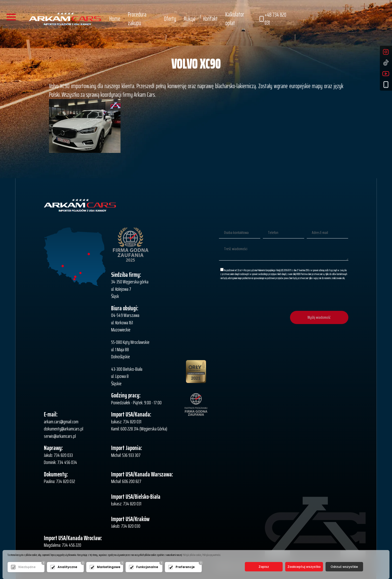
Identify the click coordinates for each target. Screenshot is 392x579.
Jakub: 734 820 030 (126, 526)
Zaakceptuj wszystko (304, 567)
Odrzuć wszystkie (344, 567)
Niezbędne (27, 567)
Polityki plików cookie (192, 555)
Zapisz (264, 567)
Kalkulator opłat (235, 19)
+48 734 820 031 (272, 19)
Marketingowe (109, 567)
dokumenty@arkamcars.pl (64, 429)
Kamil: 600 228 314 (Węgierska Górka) (139, 429)
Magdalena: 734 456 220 (63, 545)
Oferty (170, 19)
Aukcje (190, 19)
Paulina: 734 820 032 (59, 481)
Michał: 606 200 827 (126, 481)
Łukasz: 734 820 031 (126, 422)
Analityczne (67, 567)
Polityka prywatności (211, 555)
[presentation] (310, 296)
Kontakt (210, 19)
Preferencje (185, 567)
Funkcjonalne (147, 567)
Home (115, 19)
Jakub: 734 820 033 (58, 455)
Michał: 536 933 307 (126, 455)
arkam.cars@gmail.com (61, 422)
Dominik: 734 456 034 (61, 462)
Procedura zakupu (137, 19)
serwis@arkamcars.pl (60, 436)
